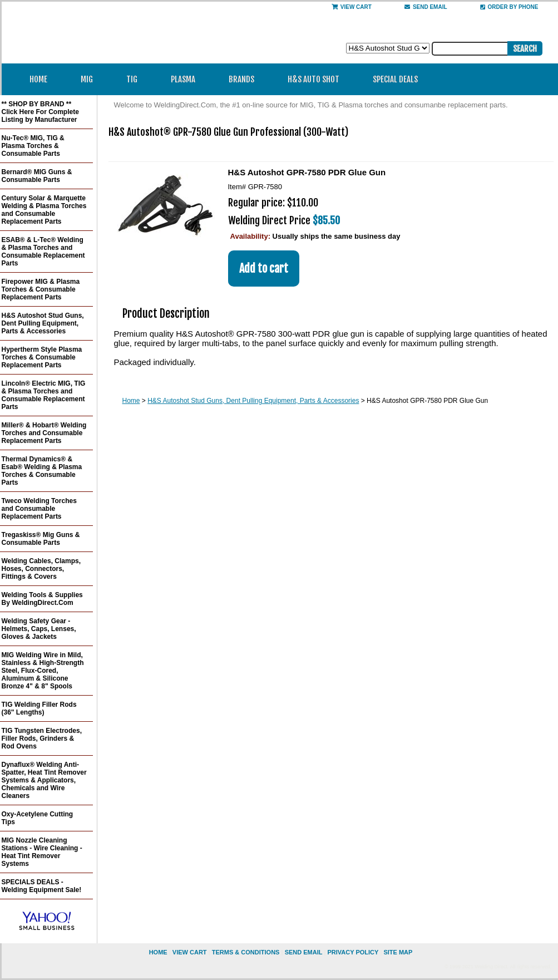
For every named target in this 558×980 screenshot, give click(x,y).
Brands (245, 79)
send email (426, 7)
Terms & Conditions (246, 952)
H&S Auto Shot (313, 79)
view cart (190, 952)
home (158, 952)
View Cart (352, 7)
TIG (135, 79)
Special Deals (395, 79)
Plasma (187, 79)
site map (398, 952)
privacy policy (353, 952)
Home (38, 79)
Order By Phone (509, 7)
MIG (90, 79)
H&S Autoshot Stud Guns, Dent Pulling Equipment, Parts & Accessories (253, 401)
